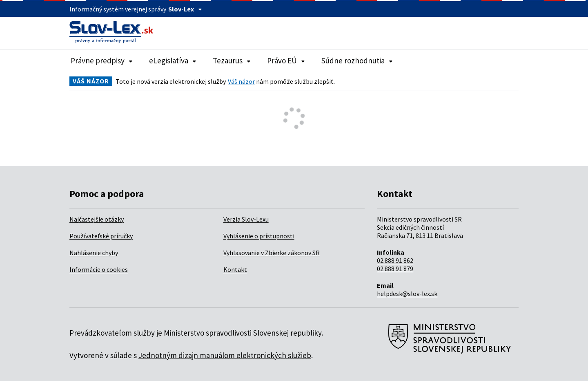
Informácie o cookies (99, 269)
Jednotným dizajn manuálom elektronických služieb (225, 355)
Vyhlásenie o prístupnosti (259, 236)
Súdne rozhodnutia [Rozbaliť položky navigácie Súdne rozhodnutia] (357, 61)
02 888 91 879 (395, 269)
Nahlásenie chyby (94, 253)
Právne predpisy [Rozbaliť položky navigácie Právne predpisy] (102, 61)
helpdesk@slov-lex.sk (407, 294)
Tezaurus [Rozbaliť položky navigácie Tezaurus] (232, 61)
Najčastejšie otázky (97, 219)
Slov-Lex (185, 9)
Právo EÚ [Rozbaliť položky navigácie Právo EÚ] (286, 61)
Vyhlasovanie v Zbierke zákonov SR (272, 253)
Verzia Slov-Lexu (246, 219)
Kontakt (235, 269)
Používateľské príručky (101, 236)
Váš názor (241, 81)
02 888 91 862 (395, 260)
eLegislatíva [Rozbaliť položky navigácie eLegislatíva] (173, 61)
